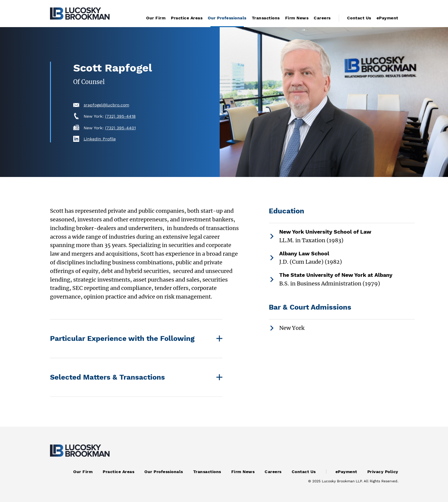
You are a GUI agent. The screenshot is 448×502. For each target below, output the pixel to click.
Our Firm (156, 18)
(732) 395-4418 (120, 116)
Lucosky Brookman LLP (342, 481)
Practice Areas (187, 18)
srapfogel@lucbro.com (106, 105)
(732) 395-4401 (120, 128)
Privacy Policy (383, 472)
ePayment (387, 18)
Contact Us (359, 18)
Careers (322, 18)
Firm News (297, 18)
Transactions (266, 18)
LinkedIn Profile (100, 139)
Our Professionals (227, 18)
